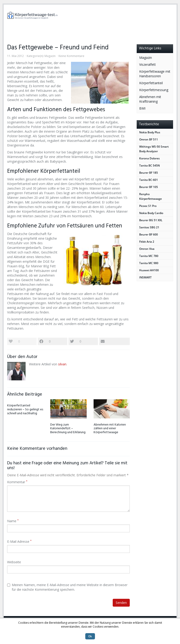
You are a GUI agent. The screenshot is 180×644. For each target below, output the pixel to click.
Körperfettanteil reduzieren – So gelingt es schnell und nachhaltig (25, 410)
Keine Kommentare (71, 56)
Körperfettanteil (151, 83)
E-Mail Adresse (19, 541)
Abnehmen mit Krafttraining (150, 99)
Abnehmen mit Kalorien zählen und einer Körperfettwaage (110, 429)
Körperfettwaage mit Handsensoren (155, 74)
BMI (142, 108)
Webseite (14, 562)
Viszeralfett (148, 64)
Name (13, 521)
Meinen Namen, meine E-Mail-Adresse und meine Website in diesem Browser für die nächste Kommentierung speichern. (67, 587)
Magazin (50, 56)
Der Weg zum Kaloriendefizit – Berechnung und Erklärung (68, 429)
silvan (62, 364)
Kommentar (17, 482)
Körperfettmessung (154, 90)
